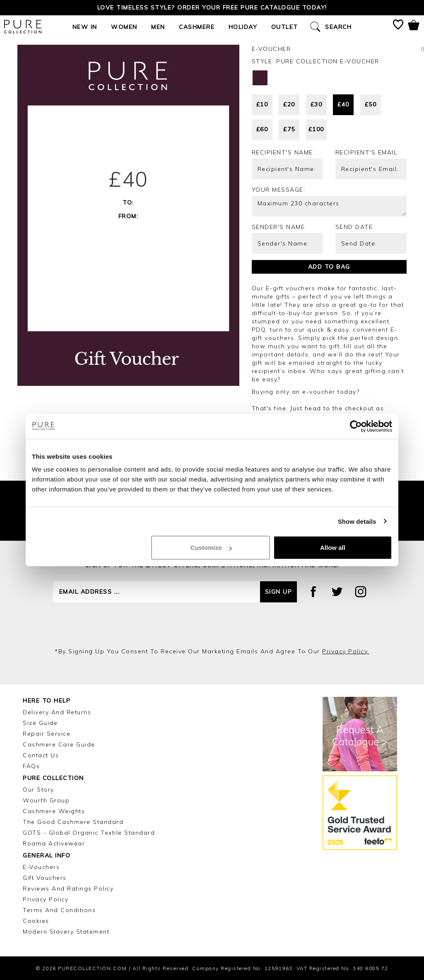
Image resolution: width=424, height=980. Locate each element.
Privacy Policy (46, 899)
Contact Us (41, 755)
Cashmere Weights (54, 811)
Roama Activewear (54, 843)
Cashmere (197, 27)
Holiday (243, 27)
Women (124, 27)
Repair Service (47, 734)
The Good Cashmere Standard (73, 822)
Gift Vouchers (45, 878)
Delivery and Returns (57, 712)
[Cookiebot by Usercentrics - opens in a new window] (356, 426)
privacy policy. (346, 651)
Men (158, 27)
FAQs (31, 766)
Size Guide (40, 723)
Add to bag (329, 267)
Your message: (279, 190)
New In (85, 27)
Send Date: (355, 227)
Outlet (285, 27)
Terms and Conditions (59, 910)
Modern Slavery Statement (66, 932)
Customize (211, 548)
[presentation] (212, 625)
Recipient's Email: (367, 152)
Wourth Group (46, 800)
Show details (357, 521)
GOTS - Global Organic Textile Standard (89, 833)
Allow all (333, 548)
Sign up (279, 592)
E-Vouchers (41, 867)
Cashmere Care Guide (59, 744)
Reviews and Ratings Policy (68, 889)
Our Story (39, 790)
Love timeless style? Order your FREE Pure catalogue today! (212, 7)
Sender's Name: (279, 227)
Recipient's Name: (283, 152)
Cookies (36, 921)
